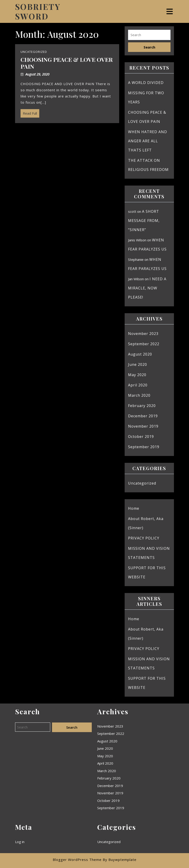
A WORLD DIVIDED (146, 83)
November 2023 (143, 334)
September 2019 (144, 447)
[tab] (170, 11)
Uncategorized (142, 483)
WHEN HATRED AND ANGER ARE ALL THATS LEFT (148, 141)
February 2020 (142, 406)
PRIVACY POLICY (144, 538)
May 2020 (137, 375)
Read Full (29, 112)
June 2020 (138, 364)
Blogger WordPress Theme (77, 860)
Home (134, 508)
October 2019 (141, 437)
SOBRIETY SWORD (38, 11)
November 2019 (143, 426)
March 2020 (139, 395)
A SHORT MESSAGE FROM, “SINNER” (144, 221)
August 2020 (140, 354)
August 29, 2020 (37, 74)
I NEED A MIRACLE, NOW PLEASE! (147, 288)
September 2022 (144, 344)
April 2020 (138, 385)
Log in (20, 842)
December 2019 (143, 416)
